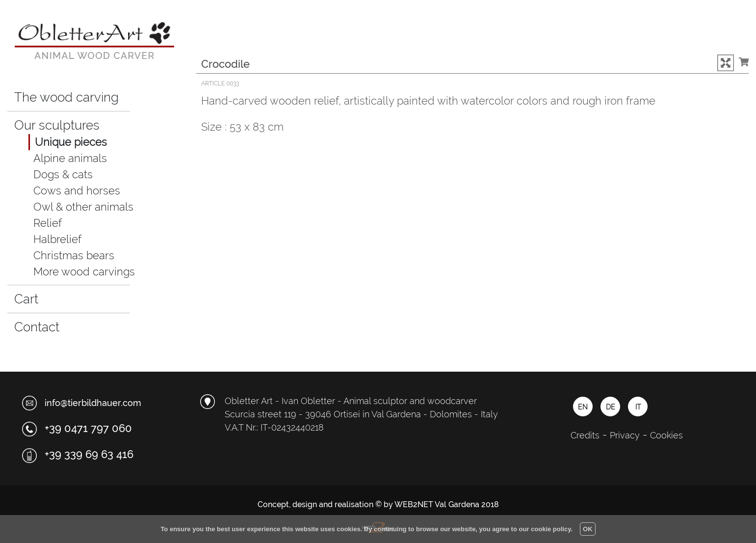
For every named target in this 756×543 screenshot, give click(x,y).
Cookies (666, 435)
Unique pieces (71, 142)
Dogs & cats (63, 174)
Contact (37, 327)
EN (583, 407)
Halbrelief (57, 239)
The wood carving (66, 97)
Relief (48, 223)
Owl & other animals (83, 207)
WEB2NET (414, 504)
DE (611, 407)
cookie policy (551, 529)
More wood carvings (84, 271)
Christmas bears (74, 255)
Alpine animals (70, 158)
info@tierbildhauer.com (93, 403)
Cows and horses (77, 190)
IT (638, 407)
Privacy (625, 435)
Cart (34, 298)
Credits (585, 435)
